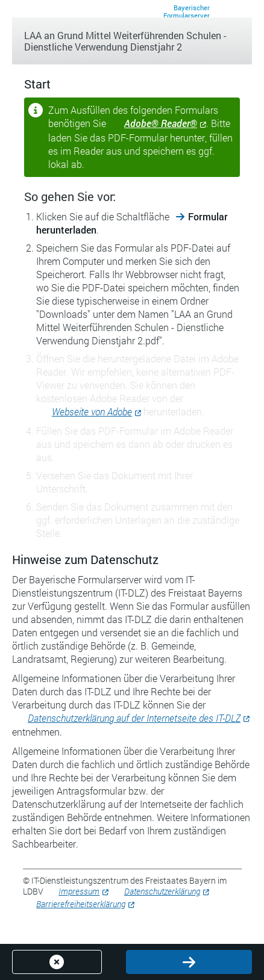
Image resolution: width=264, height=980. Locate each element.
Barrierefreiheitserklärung (81, 904)
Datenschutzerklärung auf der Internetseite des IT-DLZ (134, 718)
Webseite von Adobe (92, 411)
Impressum (79, 891)
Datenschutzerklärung (162, 891)
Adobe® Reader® (161, 123)
